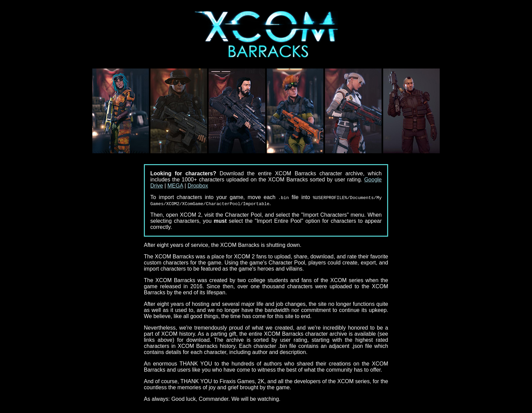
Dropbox (198, 186)
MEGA (175, 186)
